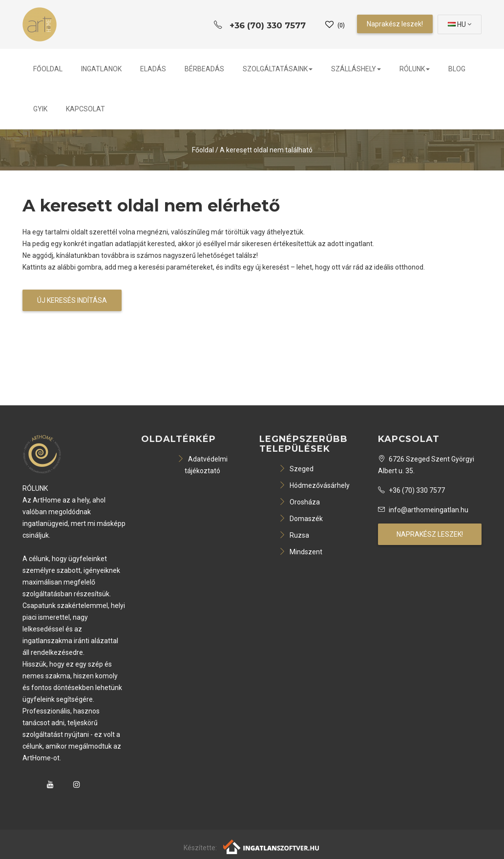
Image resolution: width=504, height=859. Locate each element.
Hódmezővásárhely (314, 485)
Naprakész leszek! (395, 24)
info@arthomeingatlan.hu (423, 510)
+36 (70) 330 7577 (411, 490)
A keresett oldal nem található (266, 150)
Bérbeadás (204, 69)
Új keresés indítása (72, 300)
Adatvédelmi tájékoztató (202, 465)
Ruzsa (294, 535)
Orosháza (299, 502)
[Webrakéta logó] (272, 846)
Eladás (153, 69)
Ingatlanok (101, 69)
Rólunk (415, 69)
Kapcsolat (85, 109)
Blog (457, 69)
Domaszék (301, 519)
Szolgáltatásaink (278, 69)
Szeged (296, 469)
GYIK (40, 109)
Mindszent (301, 552)
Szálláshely (356, 69)
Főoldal (48, 69)
